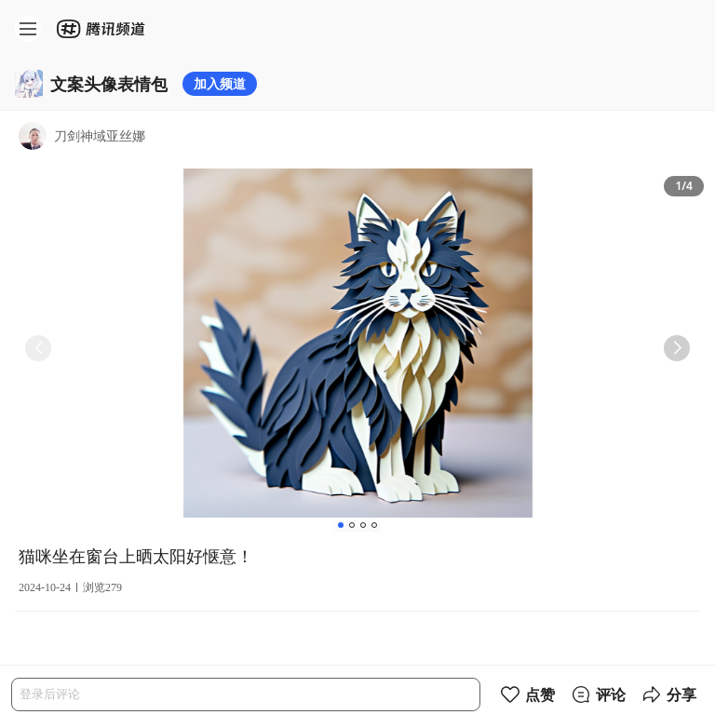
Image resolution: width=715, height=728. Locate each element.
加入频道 (220, 83)
